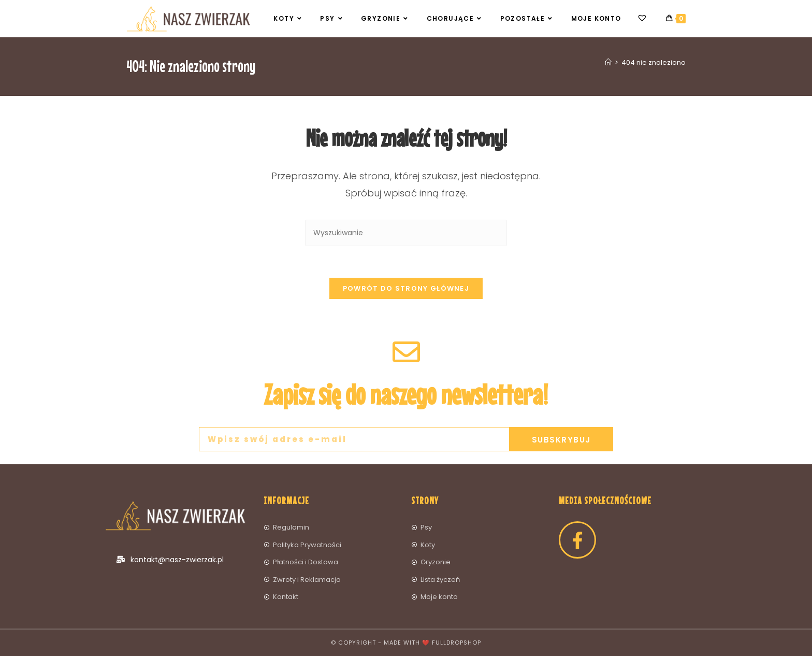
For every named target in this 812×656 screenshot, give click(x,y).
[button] (790, 15)
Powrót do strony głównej (406, 288)
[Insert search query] (406, 233)
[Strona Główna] (608, 62)
